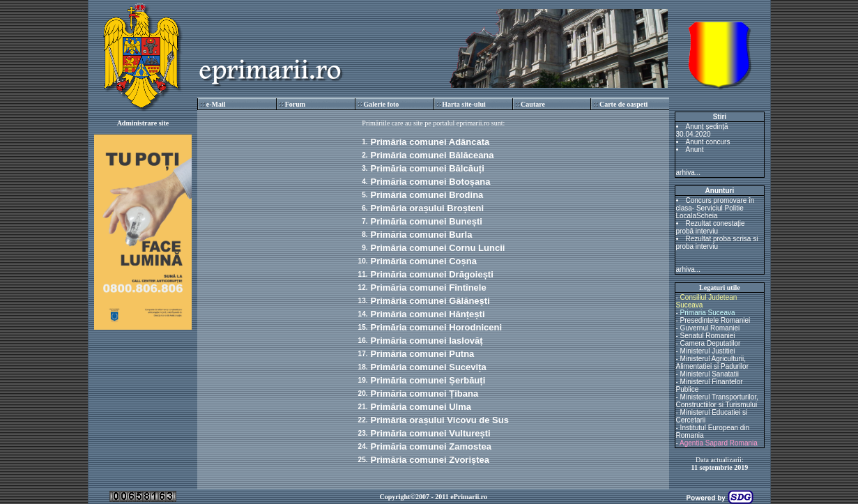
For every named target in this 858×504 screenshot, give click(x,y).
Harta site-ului (464, 104)
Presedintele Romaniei (715, 320)
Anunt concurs (708, 142)
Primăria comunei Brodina (427, 195)
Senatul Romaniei (708, 336)
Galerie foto (381, 104)
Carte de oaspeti (623, 104)
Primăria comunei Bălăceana (432, 155)
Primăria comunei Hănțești (428, 314)
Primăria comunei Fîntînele (429, 288)
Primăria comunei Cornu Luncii (438, 248)
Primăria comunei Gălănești (430, 301)
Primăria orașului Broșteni (428, 208)
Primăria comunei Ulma (421, 407)
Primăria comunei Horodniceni (437, 327)
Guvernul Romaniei (710, 328)
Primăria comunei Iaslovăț (427, 341)
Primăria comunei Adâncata (430, 142)
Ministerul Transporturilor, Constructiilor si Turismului (717, 401)
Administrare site (143, 123)
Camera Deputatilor (711, 343)
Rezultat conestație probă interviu (711, 227)
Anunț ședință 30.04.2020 (702, 130)
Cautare (533, 104)
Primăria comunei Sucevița (429, 367)
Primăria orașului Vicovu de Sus (440, 420)
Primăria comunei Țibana (425, 394)
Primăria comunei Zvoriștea (430, 460)
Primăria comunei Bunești (427, 221)
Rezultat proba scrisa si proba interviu (717, 243)
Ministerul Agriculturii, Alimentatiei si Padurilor (713, 362)
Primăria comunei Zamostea (431, 446)
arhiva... (689, 173)
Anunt (695, 150)
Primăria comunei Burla (422, 235)
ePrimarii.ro (469, 497)
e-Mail (216, 104)
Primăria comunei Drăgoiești (432, 274)
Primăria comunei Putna (423, 354)
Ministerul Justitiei (708, 351)
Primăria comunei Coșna (424, 261)
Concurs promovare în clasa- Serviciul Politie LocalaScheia (715, 208)
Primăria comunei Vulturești (431, 433)
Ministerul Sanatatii (710, 374)
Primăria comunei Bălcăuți (428, 168)
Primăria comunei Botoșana (431, 182)
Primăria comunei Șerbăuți (428, 380)
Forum (295, 104)
